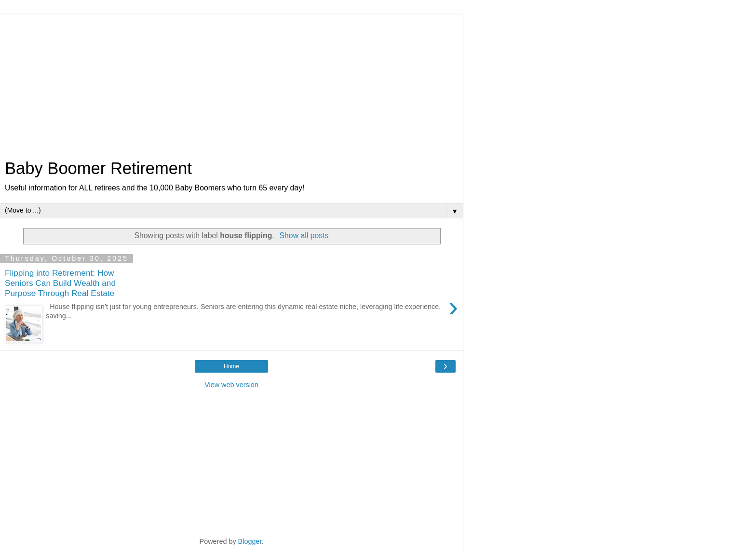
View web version (231, 385)
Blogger (250, 541)
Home (231, 366)
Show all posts (304, 235)
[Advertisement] (231, 82)
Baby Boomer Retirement (98, 168)
